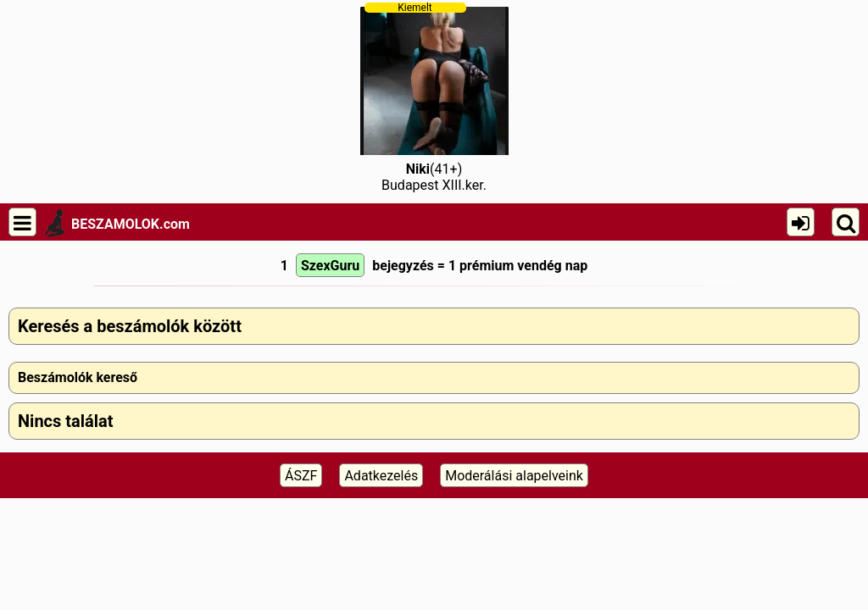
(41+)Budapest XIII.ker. (434, 97)
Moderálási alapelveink (514, 476)
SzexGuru (330, 266)
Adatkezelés (381, 476)
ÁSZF (301, 476)
